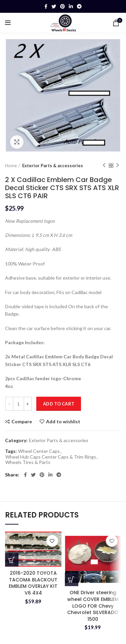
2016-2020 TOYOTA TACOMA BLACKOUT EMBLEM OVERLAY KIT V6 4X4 (33, 583)
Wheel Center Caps (39, 451)
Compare (22, 422)
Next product (118, 165)
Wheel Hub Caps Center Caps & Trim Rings (51, 457)
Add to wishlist (63, 422)
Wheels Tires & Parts (28, 462)
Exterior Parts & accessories (53, 166)
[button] (12, 560)
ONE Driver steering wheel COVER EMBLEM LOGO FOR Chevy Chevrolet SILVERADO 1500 (93, 606)
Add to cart (59, 404)
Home (11, 166)
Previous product (104, 165)
